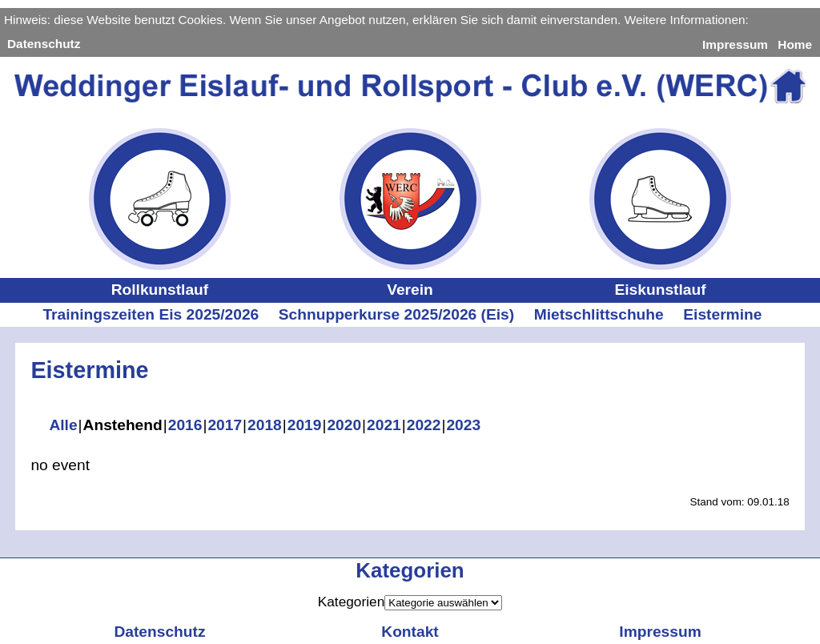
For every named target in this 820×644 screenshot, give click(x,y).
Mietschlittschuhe (599, 314)
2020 (344, 425)
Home (795, 44)
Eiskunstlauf (660, 290)
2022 (424, 425)
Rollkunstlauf (160, 290)
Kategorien (352, 602)
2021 (384, 425)
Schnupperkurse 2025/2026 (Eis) (396, 314)
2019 (305, 425)
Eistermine (722, 314)
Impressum (735, 44)
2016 (185, 425)
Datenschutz (44, 44)
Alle (63, 425)
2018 (265, 425)
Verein (410, 290)
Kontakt (410, 632)
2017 (225, 425)
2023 (463, 425)
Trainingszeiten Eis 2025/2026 (151, 314)
